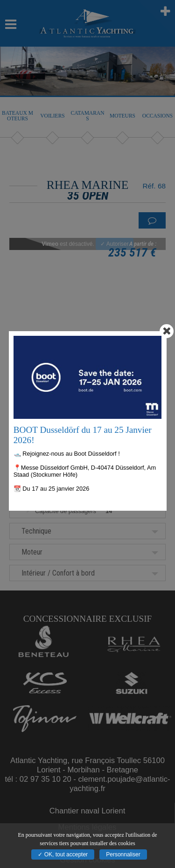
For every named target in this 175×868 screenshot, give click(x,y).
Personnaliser (123, 854)
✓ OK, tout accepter (63, 854)
